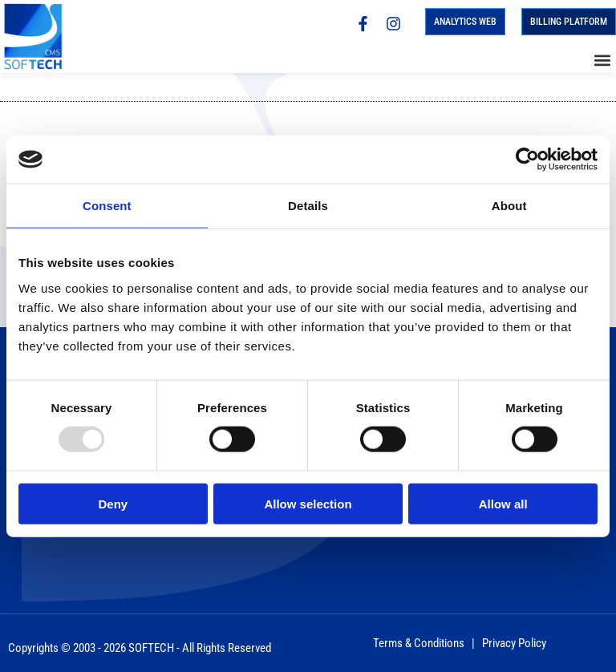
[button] (603, 60)
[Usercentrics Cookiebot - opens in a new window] (527, 160)
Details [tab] (308, 206)
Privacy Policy (514, 643)
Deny (113, 503)
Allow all (503, 503)
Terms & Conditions (419, 643)
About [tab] (509, 206)
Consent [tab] (107, 206)
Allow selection (308, 503)
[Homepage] (38, 36)
